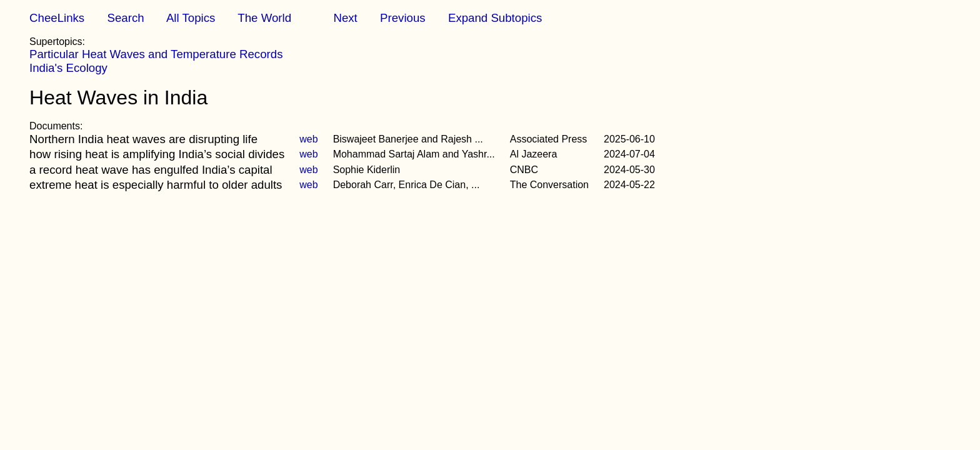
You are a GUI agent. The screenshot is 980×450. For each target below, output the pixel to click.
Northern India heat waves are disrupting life (143, 139)
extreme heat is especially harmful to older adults (156, 185)
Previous (403, 18)
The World (264, 18)
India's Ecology (68, 68)
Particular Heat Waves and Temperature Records (156, 54)
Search (125, 18)
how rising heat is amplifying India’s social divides (157, 154)
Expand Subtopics (495, 18)
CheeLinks (57, 18)
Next (345, 18)
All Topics (191, 18)
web (308, 139)
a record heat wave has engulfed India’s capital (151, 170)
